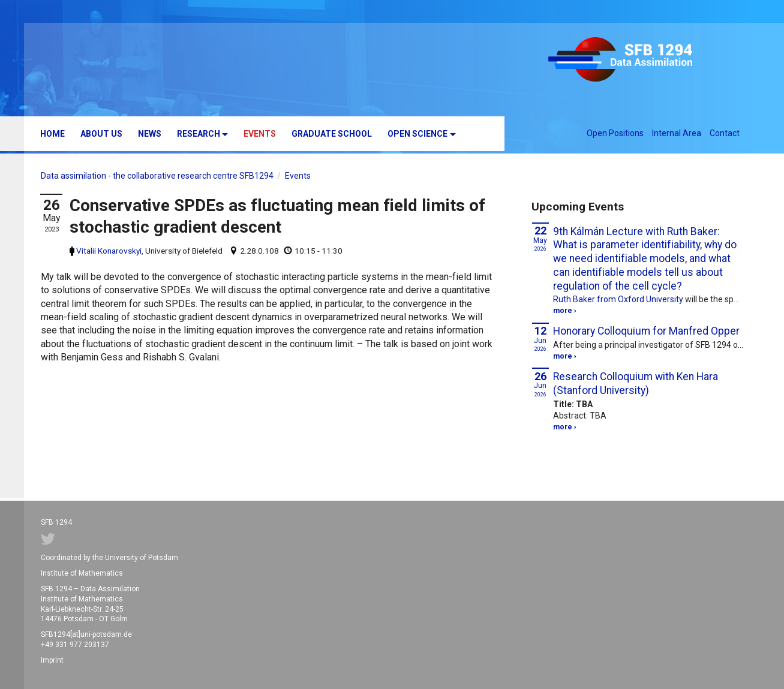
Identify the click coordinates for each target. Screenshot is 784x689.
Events (260, 134)
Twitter (48, 539)
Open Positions (615, 133)
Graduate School (332, 134)
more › (565, 311)
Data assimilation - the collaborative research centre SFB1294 (157, 176)
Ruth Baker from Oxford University (618, 299)
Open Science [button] (417, 134)
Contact (725, 133)
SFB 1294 (639, 61)
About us (101, 134)
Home (52, 134)
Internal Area (677, 133)
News (150, 134)
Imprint (52, 660)
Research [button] (199, 134)
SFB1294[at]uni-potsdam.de (86, 634)
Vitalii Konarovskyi (109, 251)
